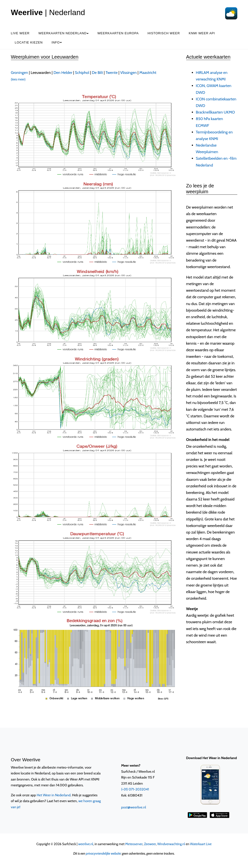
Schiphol (82, 73)
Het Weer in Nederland (54, 795)
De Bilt (97, 73)
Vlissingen (129, 73)
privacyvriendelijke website (103, 853)
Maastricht (148, 73)
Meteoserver (134, 844)
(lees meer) (18, 79)
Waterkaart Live (201, 844)
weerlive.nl (86, 844)
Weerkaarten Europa (118, 33)
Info (57, 42)
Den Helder (63, 73)
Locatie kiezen (29, 42)
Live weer (20, 33)
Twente (112, 73)
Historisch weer (164, 33)
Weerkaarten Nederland (64, 33)
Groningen (20, 73)
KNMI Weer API (202, 33)
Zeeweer (150, 844)
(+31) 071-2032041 (135, 789)
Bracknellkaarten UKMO (216, 112)
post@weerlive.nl (134, 807)
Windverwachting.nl (171, 844)
